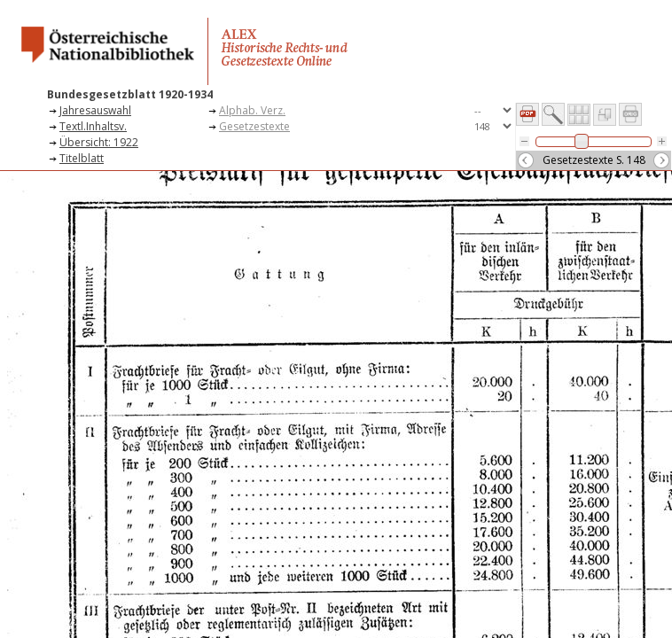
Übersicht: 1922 (99, 142)
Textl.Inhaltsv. (93, 126)
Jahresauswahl (95, 110)
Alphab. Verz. (252, 110)
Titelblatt (82, 158)
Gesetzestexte (254, 126)
